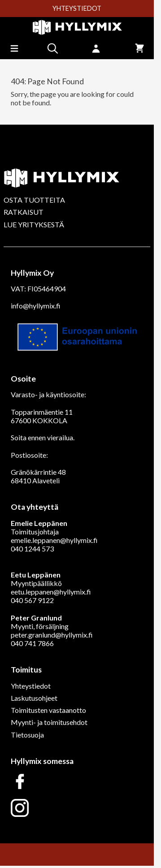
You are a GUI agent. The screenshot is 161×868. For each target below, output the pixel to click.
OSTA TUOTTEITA (34, 200)
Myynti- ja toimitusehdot (49, 722)
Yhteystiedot (31, 686)
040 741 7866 (32, 643)
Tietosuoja (27, 735)
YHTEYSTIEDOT (77, 9)
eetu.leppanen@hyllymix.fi (51, 592)
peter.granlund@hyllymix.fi (52, 635)
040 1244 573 (32, 549)
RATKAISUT (24, 212)
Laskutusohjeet (34, 698)
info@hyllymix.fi (36, 306)
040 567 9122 (32, 600)
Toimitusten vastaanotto (48, 710)
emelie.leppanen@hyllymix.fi (54, 540)
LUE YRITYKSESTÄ (34, 224)
